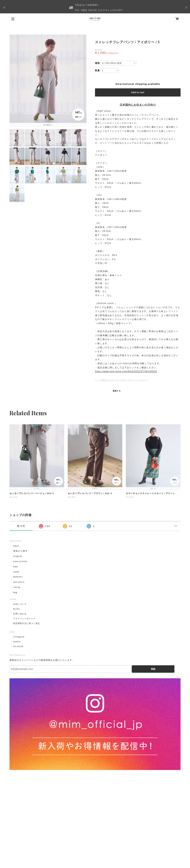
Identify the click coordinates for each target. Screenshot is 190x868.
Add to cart (138, 92)
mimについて (20, 604)
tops (16, 566)
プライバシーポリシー (24, 618)
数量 (97, 71)
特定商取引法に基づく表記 (27, 623)
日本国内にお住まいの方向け (138, 105)
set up (17, 587)
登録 (153, 669)
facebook (18, 646)
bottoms (18, 577)
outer (16, 572)
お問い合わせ (20, 614)
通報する (117, 391)
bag (15, 592)
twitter (17, 641)
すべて (21, 526)
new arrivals (20, 561)
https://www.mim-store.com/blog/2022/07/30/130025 (126, 371)
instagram (19, 637)
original (18, 556)
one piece (19, 582)
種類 (97, 63)
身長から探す (20, 551)
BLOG (17, 609)
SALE (16, 546)
